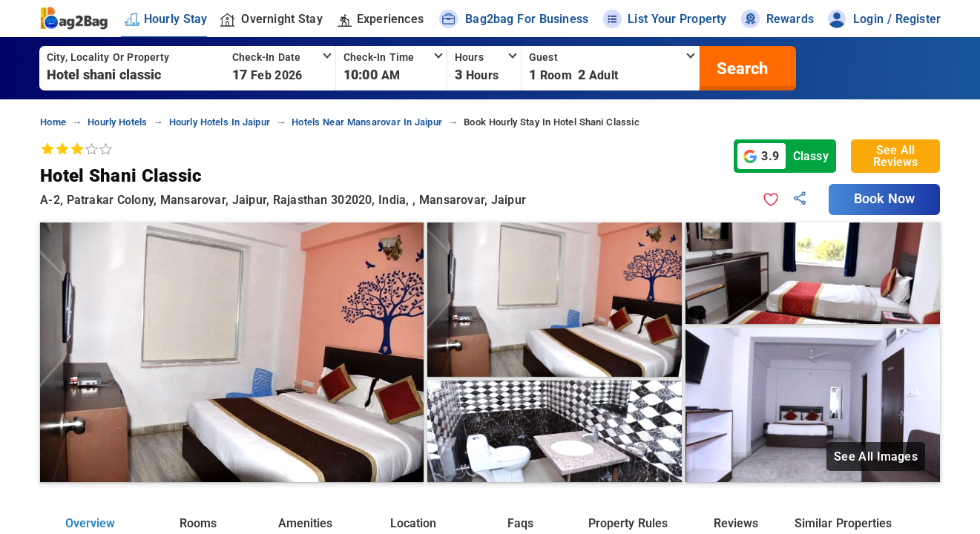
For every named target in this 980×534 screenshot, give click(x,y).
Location (413, 523)
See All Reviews (895, 156)
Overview (90, 523)
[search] (740, 68)
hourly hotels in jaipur (220, 122)
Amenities (305, 523)
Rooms (198, 523)
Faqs (520, 523)
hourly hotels (117, 122)
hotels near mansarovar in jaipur (367, 122)
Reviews (736, 523)
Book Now (884, 199)
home (53, 122)
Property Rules (628, 523)
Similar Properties (843, 523)
